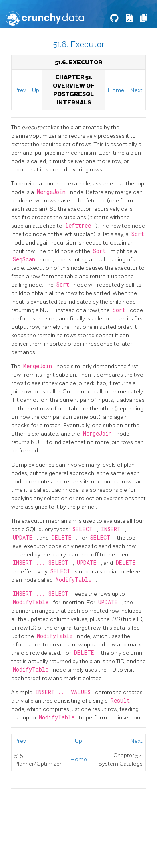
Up (36, 90)
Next (136, 90)
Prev (20, 90)
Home (116, 90)
